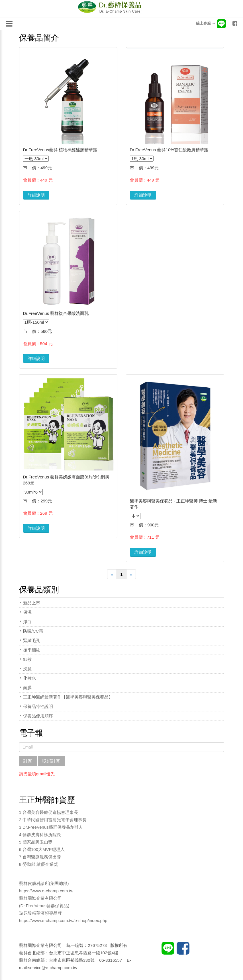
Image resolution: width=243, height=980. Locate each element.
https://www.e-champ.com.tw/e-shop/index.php (63, 920)
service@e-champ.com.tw (53, 968)
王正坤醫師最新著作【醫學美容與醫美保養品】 (68, 697)
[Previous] (112, 574)
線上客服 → (211, 23)
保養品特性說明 (38, 706)
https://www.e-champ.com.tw (46, 891)
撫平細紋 (32, 650)
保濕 (27, 612)
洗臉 (27, 669)
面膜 (27, 688)
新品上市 (32, 603)
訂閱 (28, 761)
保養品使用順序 (38, 716)
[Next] (131, 574)
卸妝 (27, 659)
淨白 (27, 622)
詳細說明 (36, 195)
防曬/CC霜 (33, 631)
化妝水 (29, 678)
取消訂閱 (51, 761)
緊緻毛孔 (32, 640)
